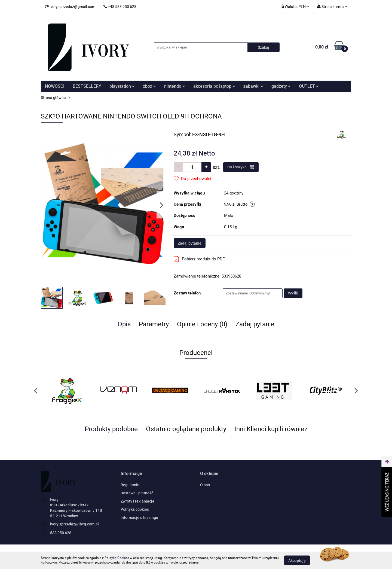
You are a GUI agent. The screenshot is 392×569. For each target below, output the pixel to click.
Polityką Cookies (117, 558)
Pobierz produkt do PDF (199, 259)
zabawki (253, 86)
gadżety (281, 86)
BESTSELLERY (87, 86)
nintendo (175, 86)
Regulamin (130, 485)
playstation (122, 86)
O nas (205, 485)
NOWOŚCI (55, 86)
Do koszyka (241, 167)
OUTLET (309, 86)
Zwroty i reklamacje (137, 501)
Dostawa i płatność (137, 493)
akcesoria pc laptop (214, 86)
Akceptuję (297, 560)
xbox (149, 86)
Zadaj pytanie (190, 243)
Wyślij (293, 293)
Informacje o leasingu (139, 518)
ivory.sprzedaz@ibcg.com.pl (74, 524)
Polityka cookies (135, 509)
